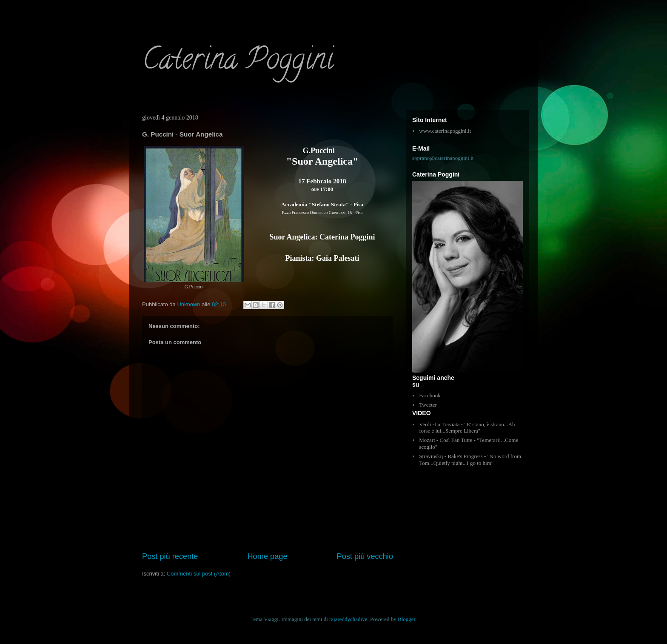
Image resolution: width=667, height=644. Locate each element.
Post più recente (170, 556)
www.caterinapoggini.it (445, 131)
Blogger (406, 619)
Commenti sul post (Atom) (199, 574)
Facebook (430, 395)
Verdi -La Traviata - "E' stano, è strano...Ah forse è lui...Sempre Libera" (467, 428)
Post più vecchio (365, 556)
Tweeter (428, 405)
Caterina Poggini (238, 62)
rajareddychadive (348, 619)
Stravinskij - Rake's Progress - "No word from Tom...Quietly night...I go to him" (470, 460)
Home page (267, 556)
